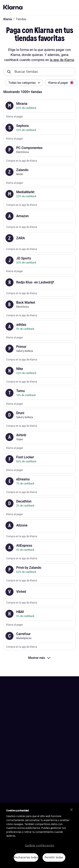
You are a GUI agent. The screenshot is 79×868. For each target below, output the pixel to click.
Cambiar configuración (40, 845)
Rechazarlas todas (26, 857)
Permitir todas (54, 857)
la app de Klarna (62, 60)
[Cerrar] (71, 810)
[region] (39, 835)
